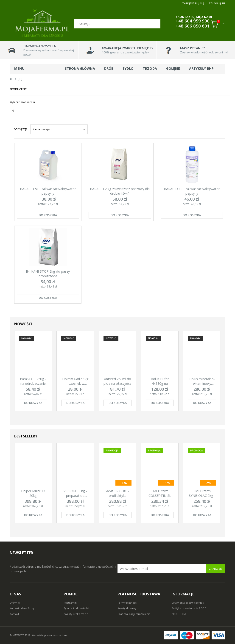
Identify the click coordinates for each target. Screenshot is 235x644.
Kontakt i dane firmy (22, 608)
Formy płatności (127, 603)
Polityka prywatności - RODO (189, 608)
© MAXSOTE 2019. (21, 635)
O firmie (15, 603)
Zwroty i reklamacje (76, 614)
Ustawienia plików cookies (187, 603)
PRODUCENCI (179, 614)
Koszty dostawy (127, 608)
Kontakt (14, 614)
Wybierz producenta (22, 102)
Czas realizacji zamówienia (134, 614)
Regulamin (70, 603)
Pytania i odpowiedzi (76, 608)
